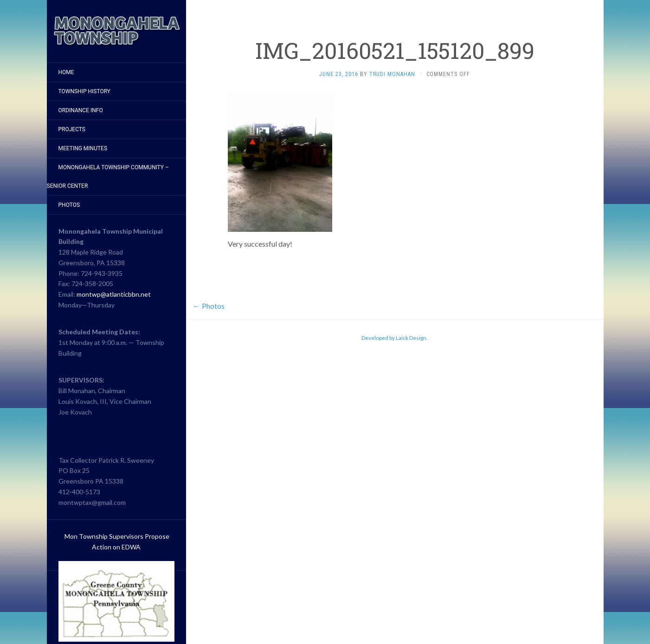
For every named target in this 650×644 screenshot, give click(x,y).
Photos (69, 205)
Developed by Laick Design (394, 338)
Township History (84, 91)
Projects (72, 129)
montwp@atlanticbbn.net (114, 294)
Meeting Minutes (83, 148)
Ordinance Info (81, 110)
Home (66, 72)
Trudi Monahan (392, 74)
